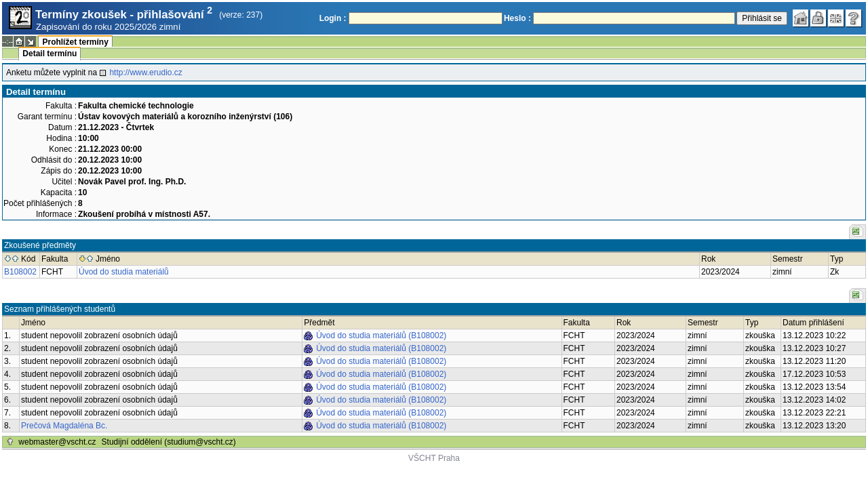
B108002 (20, 272)
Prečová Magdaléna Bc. (64, 426)
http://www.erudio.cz (145, 73)
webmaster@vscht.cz (57, 442)
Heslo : (517, 18)
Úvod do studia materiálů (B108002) (381, 335)
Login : (333, 18)
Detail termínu (50, 54)
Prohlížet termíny (75, 42)
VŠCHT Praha (434, 458)
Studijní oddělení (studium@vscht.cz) (169, 442)
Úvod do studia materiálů (124, 272)
